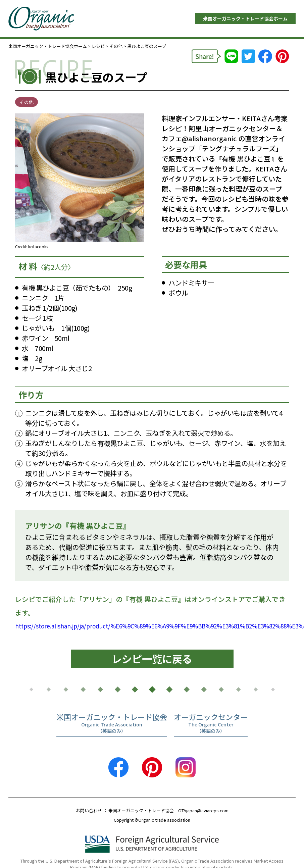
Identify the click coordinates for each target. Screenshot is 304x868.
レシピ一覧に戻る (152, 659)
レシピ (98, 46)
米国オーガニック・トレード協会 (112, 724)
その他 (116, 46)
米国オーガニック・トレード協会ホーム (245, 18)
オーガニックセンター (211, 724)
